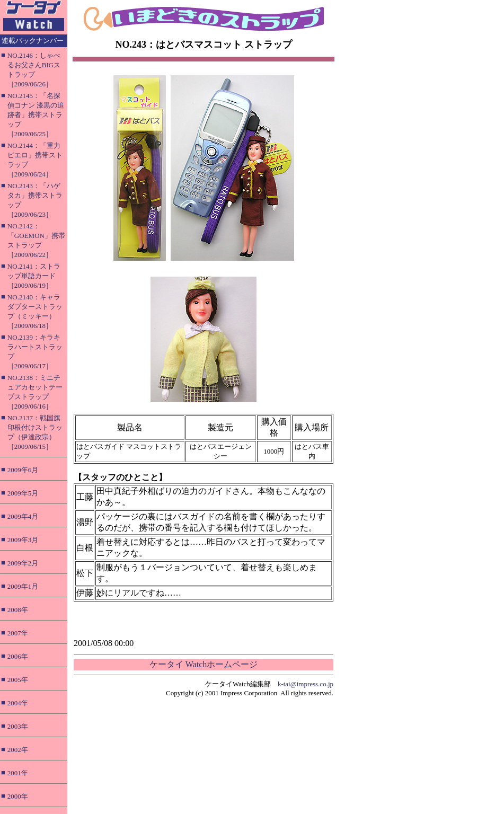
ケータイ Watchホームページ (204, 664)
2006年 (18, 656)
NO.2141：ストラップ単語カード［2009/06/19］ (34, 276)
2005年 (18, 680)
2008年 (18, 610)
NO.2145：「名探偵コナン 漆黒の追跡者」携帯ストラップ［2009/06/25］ (36, 115)
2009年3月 (23, 540)
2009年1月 (23, 586)
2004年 (18, 703)
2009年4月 (23, 516)
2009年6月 (23, 470)
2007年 (18, 633)
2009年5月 (23, 493)
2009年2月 (23, 563)
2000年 (18, 796)
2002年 (18, 750)
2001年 (18, 773)
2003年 (18, 726)
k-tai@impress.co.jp (306, 684)
